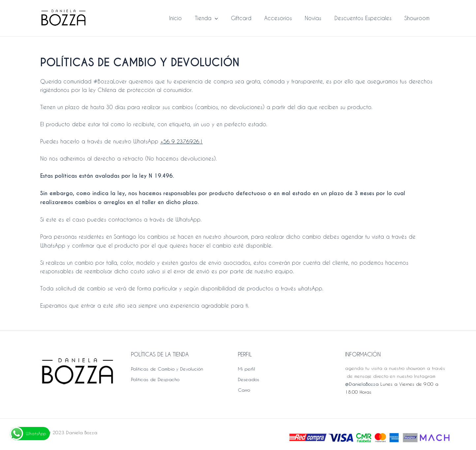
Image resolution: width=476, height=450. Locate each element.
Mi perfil (246, 369)
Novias (319, 18)
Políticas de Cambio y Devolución (167, 369)
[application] (228, 18)
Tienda (220, 18)
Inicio (191, 18)
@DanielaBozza (362, 384)
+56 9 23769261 (182, 141)
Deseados (249, 379)
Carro (244, 390)
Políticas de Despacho (155, 379)
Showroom (418, 18)
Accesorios (287, 18)
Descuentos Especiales (367, 18)
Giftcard (252, 18)
